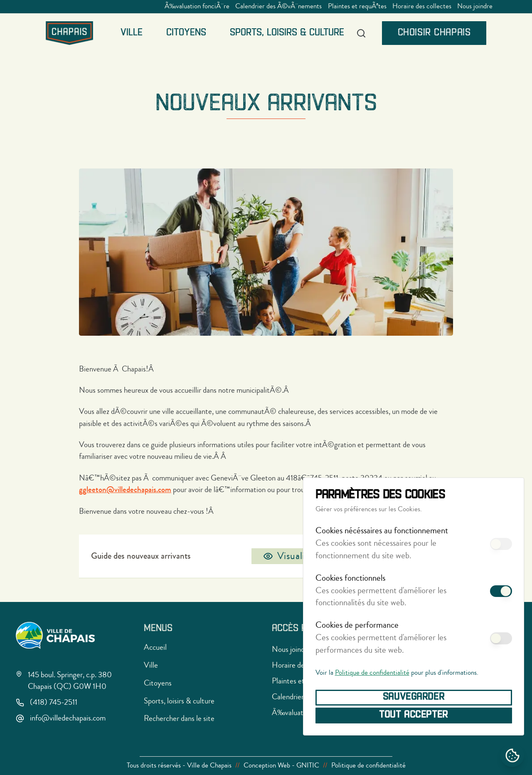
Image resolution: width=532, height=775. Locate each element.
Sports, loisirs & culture (287, 33)
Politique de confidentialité (372, 673)
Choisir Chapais (434, 33)
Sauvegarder (414, 697)
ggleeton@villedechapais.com (125, 490)
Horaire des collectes (422, 6)
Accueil (155, 647)
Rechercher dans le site (179, 718)
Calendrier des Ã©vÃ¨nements (278, 6)
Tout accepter (414, 715)
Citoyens (186, 33)
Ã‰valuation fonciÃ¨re (197, 6)
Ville (132, 33)
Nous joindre (475, 6)
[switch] (501, 544)
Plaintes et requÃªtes (357, 6)
